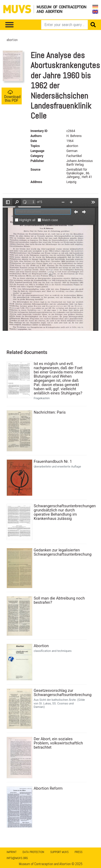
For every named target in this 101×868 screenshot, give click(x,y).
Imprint (12, 852)
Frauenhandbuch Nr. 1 (53, 461)
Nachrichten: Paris (50, 412)
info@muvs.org (17, 858)
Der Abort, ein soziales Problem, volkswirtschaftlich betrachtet (58, 743)
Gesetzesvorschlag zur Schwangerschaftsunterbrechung (60, 693)
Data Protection (33, 852)
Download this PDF (12, 96)
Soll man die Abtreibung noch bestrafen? (59, 600)
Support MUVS (59, 852)
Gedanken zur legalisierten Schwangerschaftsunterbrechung (60, 552)
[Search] (64, 25)
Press (78, 852)
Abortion (41, 646)
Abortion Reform (48, 788)
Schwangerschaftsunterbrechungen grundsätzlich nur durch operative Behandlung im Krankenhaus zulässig (60, 512)
